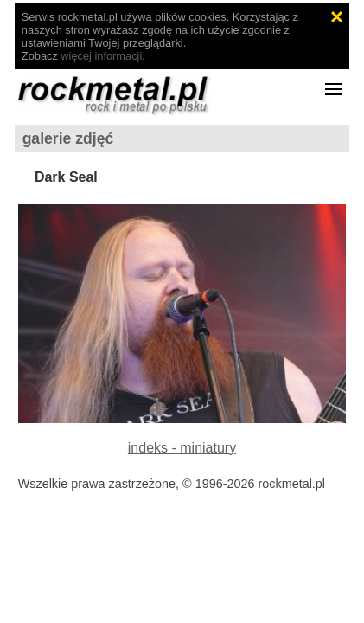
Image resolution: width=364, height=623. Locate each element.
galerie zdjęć (68, 138)
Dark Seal (66, 177)
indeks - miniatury (182, 448)
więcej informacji (101, 56)
